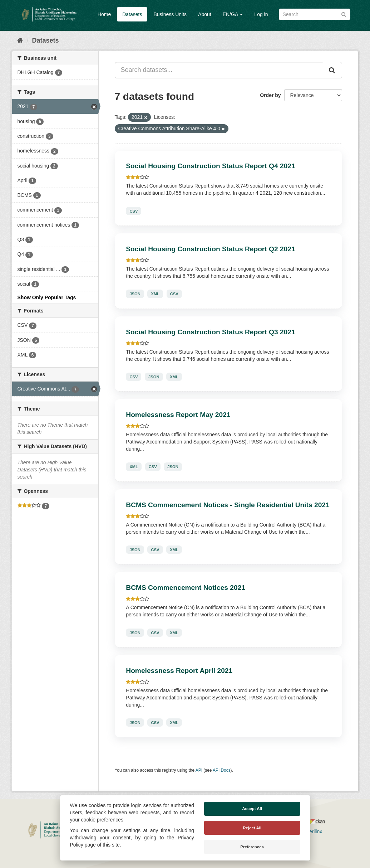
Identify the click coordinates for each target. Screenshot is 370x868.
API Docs (222, 770)
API (199, 770)
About (205, 14)
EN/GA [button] (233, 14)
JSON (135, 294)
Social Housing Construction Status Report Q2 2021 (210, 249)
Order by (270, 95)
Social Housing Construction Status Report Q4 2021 (210, 166)
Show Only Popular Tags (47, 297)
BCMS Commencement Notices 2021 (186, 588)
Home (104, 14)
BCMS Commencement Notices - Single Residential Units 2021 (228, 505)
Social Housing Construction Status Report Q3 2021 (210, 332)
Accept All (252, 809)
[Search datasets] (315, 14)
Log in (261, 14)
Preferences (252, 847)
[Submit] (344, 14)
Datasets (132, 14)
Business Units (170, 14)
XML (155, 294)
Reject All (252, 828)
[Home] (20, 40)
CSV (134, 211)
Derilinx (311, 831)
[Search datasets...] (219, 70)
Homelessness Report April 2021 (179, 671)
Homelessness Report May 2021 (178, 415)
